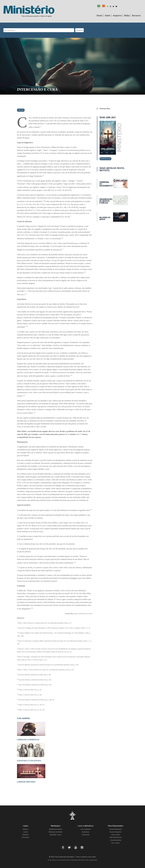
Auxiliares (25, 835)
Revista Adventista (116, 829)
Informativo (25, 837)
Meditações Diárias (56, 829)
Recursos (136, 15)
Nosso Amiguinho (116, 832)
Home (100, 15)
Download (105, 159)
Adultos (25, 829)
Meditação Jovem (56, 835)
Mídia (127, 15)
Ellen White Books (116, 837)
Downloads (86, 835)
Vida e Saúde (116, 835)
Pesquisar (79, 30)
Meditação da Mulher (56, 832)
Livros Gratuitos (86, 829)
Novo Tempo (116, 843)
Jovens (25, 832)
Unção (21, 110)
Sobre (108, 15)
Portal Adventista (116, 840)
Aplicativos (86, 832)
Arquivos (117, 15)
